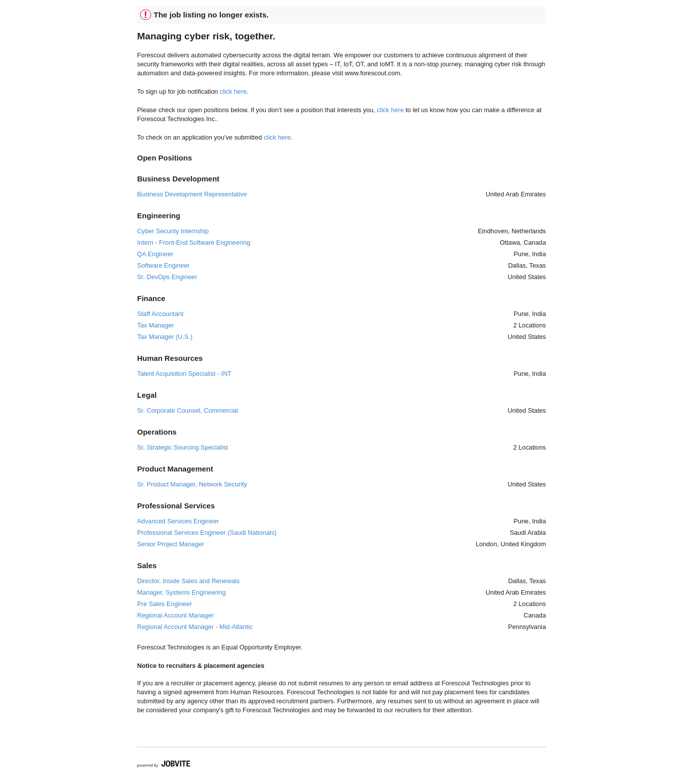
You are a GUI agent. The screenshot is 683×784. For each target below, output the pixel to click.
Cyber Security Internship (173, 231)
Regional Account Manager (175, 615)
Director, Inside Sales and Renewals (188, 581)
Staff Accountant (160, 314)
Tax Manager (156, 325)
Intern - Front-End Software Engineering (194, 242)
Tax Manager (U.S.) (165, 337)
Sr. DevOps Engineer (167, 277)
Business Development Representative (192, 194)
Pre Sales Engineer (165, 604)
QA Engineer (155, 254)
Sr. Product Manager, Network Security (192, 484)
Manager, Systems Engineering (181, 592)
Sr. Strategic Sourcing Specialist (182, 447)
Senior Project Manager (171, 544)
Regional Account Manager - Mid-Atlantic (195, 627)
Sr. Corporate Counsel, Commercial (187, 410)
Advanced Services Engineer (178, 521)
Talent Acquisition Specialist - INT (184, 374)
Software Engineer (163, 265)
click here (233, 91)
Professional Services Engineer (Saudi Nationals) (207, 533)
